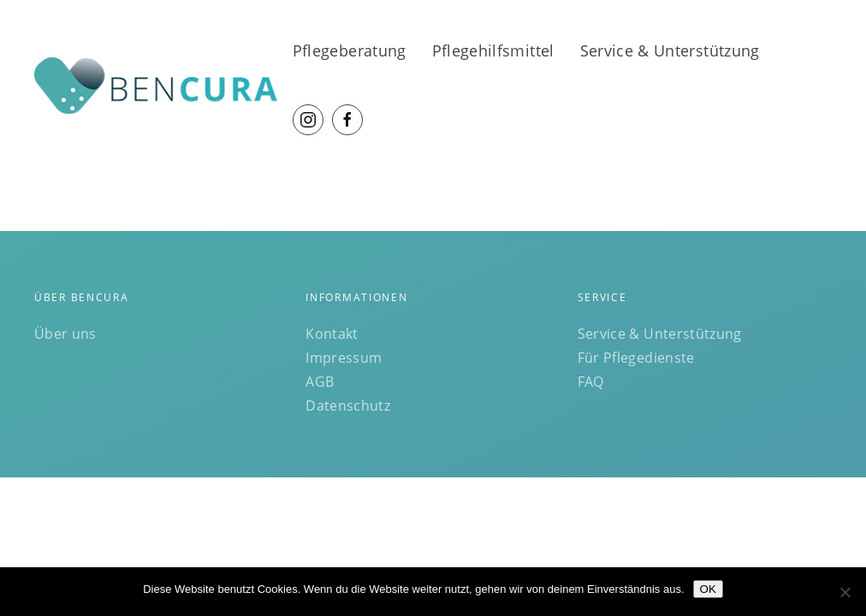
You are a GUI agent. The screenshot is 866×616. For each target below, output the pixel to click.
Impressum (344, 358)
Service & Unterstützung (670, 50)
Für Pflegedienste (636, 358)
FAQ (591, 382)
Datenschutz (348, 406)
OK (708, 589)
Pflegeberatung (350, 50)
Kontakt (332, 334)
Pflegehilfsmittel (493, 50)
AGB (320, 382)
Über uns (65, 334)
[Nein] (845, 592)
